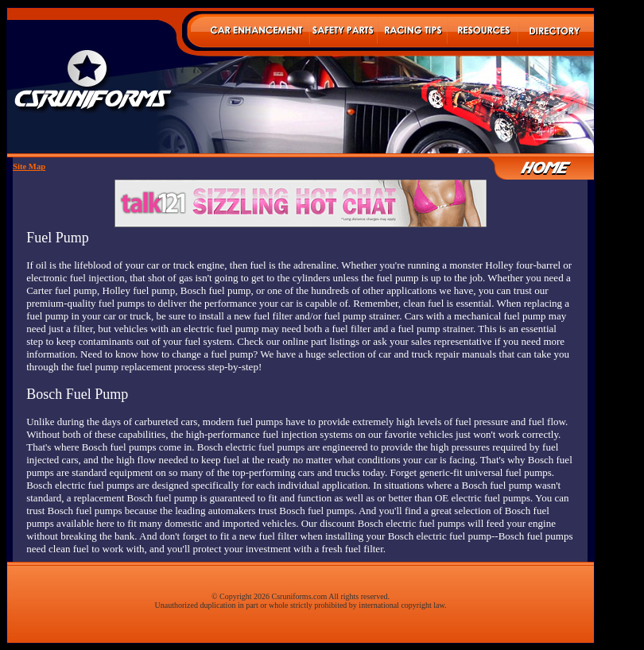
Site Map (29, 166)
